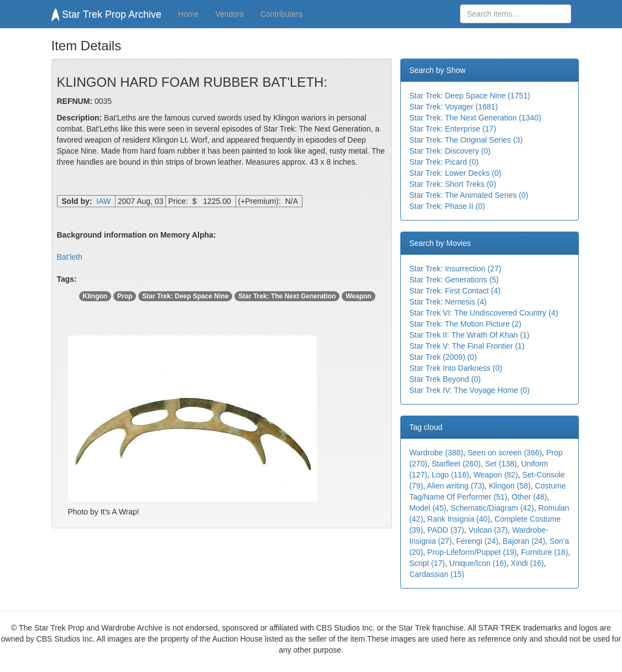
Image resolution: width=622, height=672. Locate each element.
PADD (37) (446, 530)
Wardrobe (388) (436, 453)
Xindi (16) (527, 563)
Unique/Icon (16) (478, 563)
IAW (103, 201)
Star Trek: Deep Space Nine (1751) (470, 96)
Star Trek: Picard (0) (444, 162)
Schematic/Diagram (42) (492, 508)
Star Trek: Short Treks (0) (453, 184)
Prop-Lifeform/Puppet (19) (472, 552)
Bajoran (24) (524, 541)
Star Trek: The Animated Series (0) (469, 195)
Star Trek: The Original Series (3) (466, 140)
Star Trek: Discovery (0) (450, 151)
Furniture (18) (544, 552)
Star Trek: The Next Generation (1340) (475, 118)
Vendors (229, 14)
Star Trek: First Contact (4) (455, 291)
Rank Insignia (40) (459, 519)
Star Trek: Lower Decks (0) (455, 173)
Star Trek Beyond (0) (445, 379)
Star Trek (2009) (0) (443, 357)
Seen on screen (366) (505, 453)
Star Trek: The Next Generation (287, 296)
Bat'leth (70, 257)
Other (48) (529, 497)
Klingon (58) (510, 486)
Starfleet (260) (456, 464)
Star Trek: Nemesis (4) (448, 302)
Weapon (358, 296)
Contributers (281, 14)
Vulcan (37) (488, 530)
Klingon (95, 296)
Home (188, 14)
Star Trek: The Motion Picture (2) (465, 324)
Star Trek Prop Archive (107, 14)
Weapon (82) (496, 475)
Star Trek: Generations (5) (454, 280)
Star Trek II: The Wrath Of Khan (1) (469, 335)
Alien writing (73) (456, 486)
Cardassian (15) (437, 574)
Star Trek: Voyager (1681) (453, 107)
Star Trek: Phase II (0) (447, 206)
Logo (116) (451, 475)
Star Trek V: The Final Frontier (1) (467, 346)
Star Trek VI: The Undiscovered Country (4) (484, 313)
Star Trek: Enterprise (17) (453, 129)
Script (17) (427, 563)
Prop (125, 296)
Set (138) (501, 464)
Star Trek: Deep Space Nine (185, 296)
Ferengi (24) (477, 541)
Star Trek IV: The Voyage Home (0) (469, 390)
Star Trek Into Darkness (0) (456, 368)
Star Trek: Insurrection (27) (455, 269)
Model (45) (428, 508)
